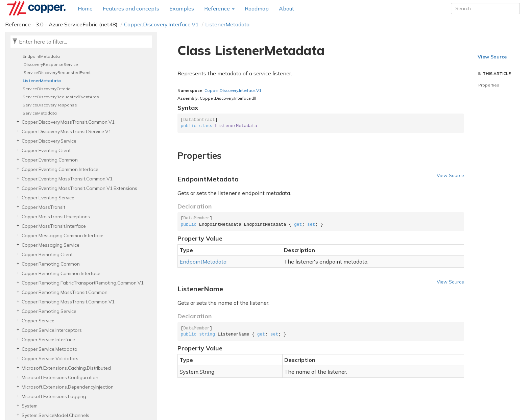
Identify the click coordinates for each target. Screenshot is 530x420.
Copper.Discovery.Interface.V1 (161, 24)
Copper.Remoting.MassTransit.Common (65, 292)
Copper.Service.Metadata (50, 349)
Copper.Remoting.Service (49, 311)
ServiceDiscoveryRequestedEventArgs (61, 97)
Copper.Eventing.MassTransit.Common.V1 (67, 179)
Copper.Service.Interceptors (52, 330)
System (30, 406)
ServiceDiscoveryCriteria (47, 89)
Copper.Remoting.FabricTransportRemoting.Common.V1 (83, 283)
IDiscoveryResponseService (50, 64)
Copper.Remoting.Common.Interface (61, 273)
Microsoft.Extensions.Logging (54, 396)
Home (85, 8)
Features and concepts (131, 8)
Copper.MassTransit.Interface (54, 226)
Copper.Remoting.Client (47, 254)
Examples (182, 8)
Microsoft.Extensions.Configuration (60, 377)
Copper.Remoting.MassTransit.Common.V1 (68, 302)
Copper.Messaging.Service (51, 245)
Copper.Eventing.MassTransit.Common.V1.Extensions (79, 188)
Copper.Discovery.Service (49, 141)
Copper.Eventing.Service (48, 198)
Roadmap (257, 8)
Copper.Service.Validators (50, 359)
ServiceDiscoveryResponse (50, 105)
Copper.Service (38, 321)
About (286, 8)
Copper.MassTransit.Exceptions (56, 217)
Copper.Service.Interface (48, 340)
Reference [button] (219, 8)
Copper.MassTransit (43, 207)
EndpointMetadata (41, 56)
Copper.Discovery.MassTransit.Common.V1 (68, 122)
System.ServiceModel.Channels (55, 415)
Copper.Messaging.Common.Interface (63, 236)
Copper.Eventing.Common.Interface (60, 169)
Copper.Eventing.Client (46, 150)
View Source (450, 175)
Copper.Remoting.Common (51, 264)
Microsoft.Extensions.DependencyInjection (68, 387)
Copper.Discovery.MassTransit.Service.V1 (66, 131)
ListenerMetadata (227, 24)
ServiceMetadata (40, 113)
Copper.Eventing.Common (50, 160)
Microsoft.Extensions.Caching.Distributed (66, 368)
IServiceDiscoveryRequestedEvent (57, 72)
